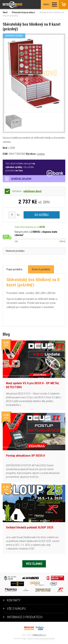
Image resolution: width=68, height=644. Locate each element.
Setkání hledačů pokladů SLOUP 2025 (30, 527)
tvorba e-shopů (33, 638)
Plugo (24, 638)
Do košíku (42, 215)
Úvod (5, 12)
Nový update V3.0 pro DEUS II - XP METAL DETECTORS (33, 385)
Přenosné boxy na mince (23, 12)
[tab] (15, 269)
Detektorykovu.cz (39, 635)
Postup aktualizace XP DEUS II (25, 456)
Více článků (34, 564)
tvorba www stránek (47, 638)
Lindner (41, 154)
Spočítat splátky (21, 179)
